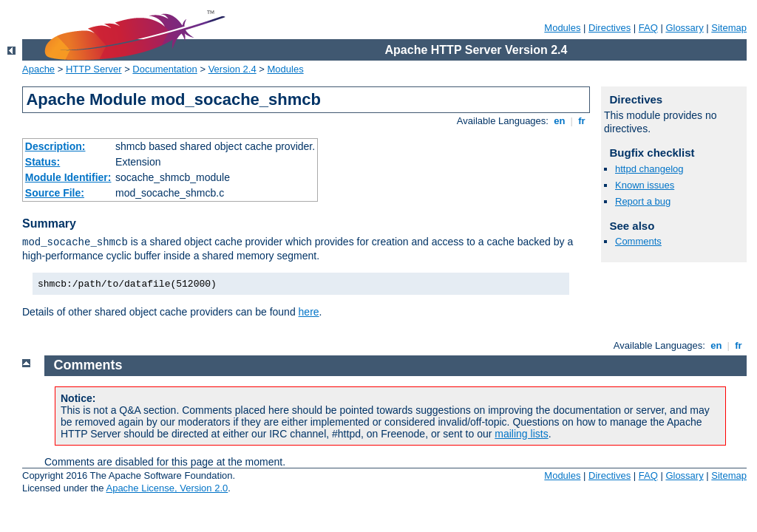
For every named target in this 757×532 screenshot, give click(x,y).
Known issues (645, 185)
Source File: (55, 193)
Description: (55, 146)
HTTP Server (94, 69)
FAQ (648, 28)
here (309, 312)
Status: (43, 162)
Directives (610, 28)
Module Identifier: (68, 177)
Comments (638, 241)
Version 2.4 (232, 69)
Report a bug (643, 201)
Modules (562, 28)
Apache (38, 69)
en (560, 121)
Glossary (684, 28)
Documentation (164, 69)
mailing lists (521, 434)
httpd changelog (649, 169)
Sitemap (729, 28)
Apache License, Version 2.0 (167, 488)
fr (582, 121)
